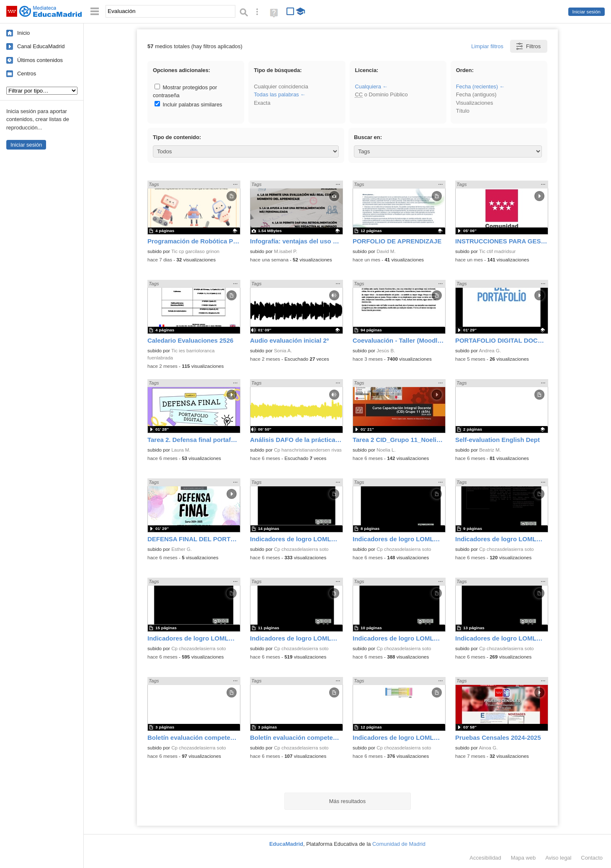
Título (463, 111)
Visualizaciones (475, 103)
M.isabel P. (286, 251)
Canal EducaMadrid (41, 46)
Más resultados (348, 801)
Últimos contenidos (40, 60)
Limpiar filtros (487, 46)
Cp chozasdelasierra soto (301, 549)
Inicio (23, 33)
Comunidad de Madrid (399, 844)
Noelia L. (386, 450)
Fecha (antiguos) (476, 94)
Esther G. (182, 549)
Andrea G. (490, 351)
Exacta (262, 103)
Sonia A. (283, 351)
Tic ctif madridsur (497, 251)
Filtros (528, 46)
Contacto (592, 858)
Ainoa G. (489, 748)
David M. (386, 251)
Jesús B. (386, 351)
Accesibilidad (485, 858)
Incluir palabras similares (188, 105)
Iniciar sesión (587, 12)
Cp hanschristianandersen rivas (308, 450)
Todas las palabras (276, 94)
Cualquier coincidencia (281, 87)
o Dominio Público (381, 94)
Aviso (558, 858)
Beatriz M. (490, 450)
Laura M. (181, 450)
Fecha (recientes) (477, 87)
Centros (27, 74)
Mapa (523, 858)
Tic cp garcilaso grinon (195, 251)
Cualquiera (368, 87)
